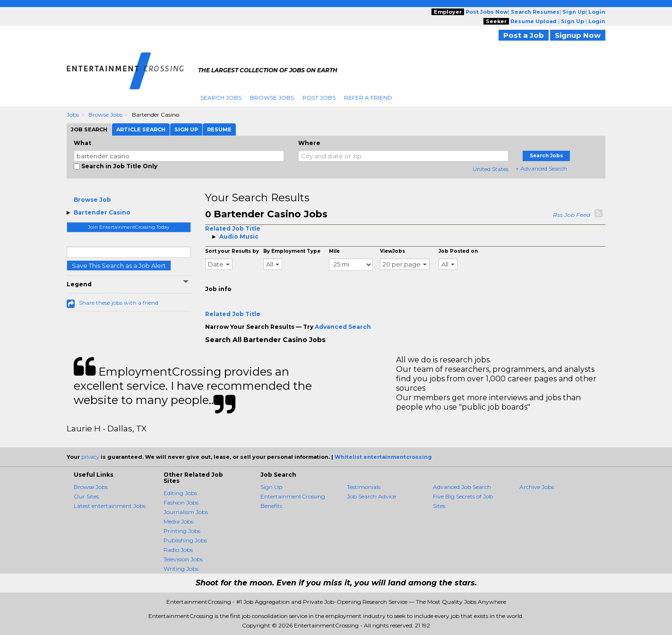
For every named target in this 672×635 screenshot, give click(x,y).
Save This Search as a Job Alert (119, 266)
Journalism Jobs (186, 512)
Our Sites (86, 496)
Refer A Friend (368, 98)
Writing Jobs (181, 569)
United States (491, 169)
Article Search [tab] (141, 129)
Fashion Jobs (181, 502)
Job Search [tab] (89, 129)
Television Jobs (183, 559)
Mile (334, 251)
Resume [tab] (219, 129)
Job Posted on (458, 251)
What (82, 143)
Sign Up (271, 487)
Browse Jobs (272, 98)
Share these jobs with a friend (119, 303)
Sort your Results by (232, 251)
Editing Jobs (180, 493)
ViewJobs (392, 251)
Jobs (73, 115)
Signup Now (578, 35)
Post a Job (524, 35)
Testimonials (364, 487)
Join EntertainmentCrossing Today (129, 227)
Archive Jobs (537, 487)
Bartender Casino (102, 212)
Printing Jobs (182, 531)
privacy (90, 457)
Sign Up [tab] (186, 129)
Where (309, 143)
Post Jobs (319, 98)
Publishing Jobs (185, 540)
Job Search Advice (371, 496)
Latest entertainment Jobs (110, 506)
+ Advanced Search (541, 168)
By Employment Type (292, 251)
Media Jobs (178, 521)
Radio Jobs (178, 550)
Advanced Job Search (462, 487)
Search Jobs (221, 98)
